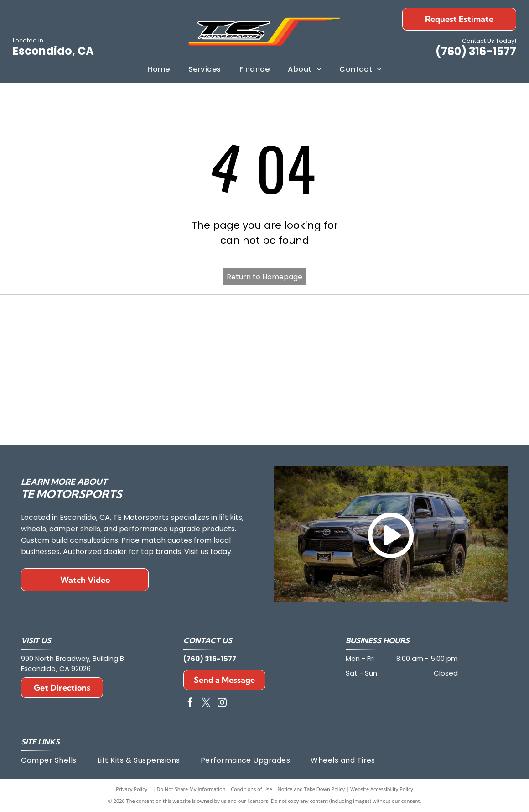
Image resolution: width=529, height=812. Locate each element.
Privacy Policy (132, 789)
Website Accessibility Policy (382, 789)
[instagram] (222, 704)
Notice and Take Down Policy (311, 789)
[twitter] (206, 704)
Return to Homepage (264, 277)
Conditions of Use (252, 789)
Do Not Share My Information (191, 789)
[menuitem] (159, 69)
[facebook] (190, 704)
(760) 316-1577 (476, 51)
